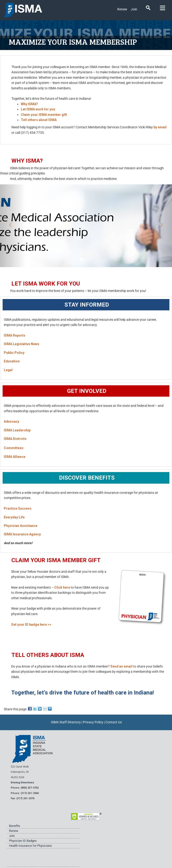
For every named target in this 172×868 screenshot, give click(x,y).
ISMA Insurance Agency (22, 534)
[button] (13, 226)
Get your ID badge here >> (31, 625)
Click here (62, 587)
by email (160, 127)
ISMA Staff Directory (66, 722)
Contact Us (114, 722)
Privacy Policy (93, 722)
